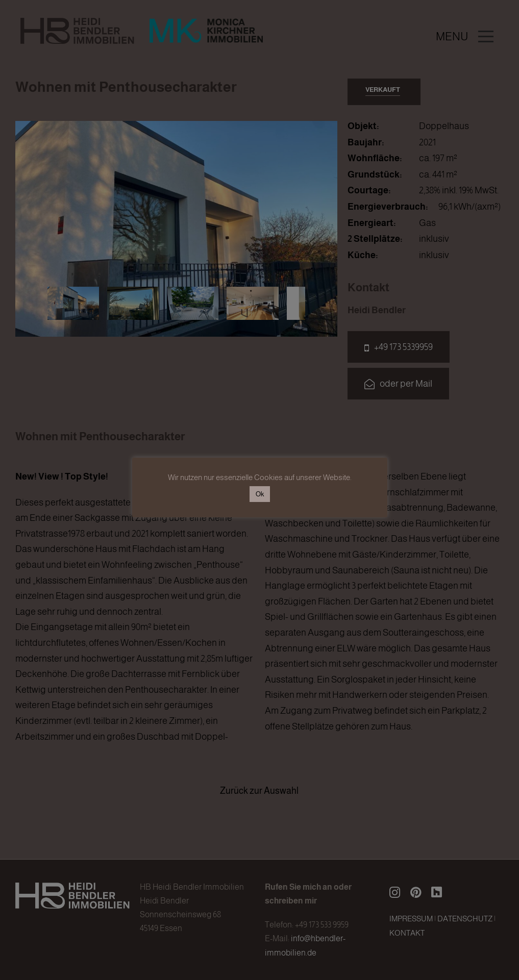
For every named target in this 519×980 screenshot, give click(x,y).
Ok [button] (260, 494)
